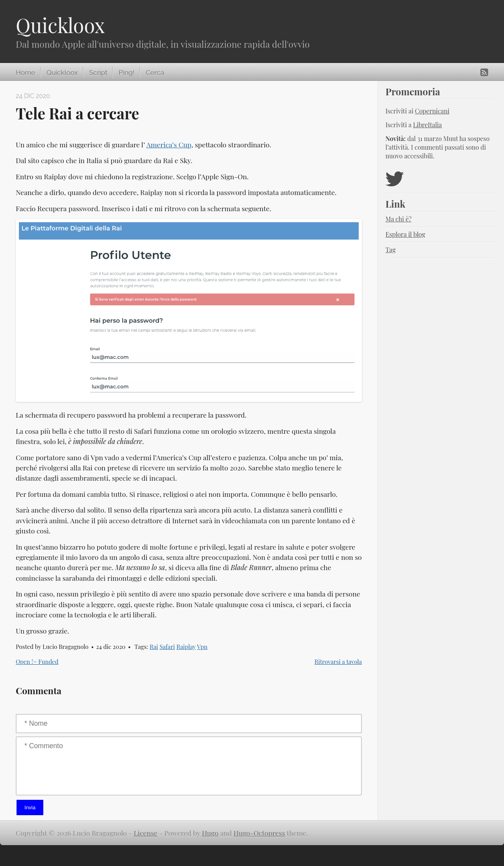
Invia (30, 807)
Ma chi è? (398, 219)
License (146, 833)
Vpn (202, 647)
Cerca (155, 72)
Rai (154, 647)
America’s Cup (169, 144)
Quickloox (60, 25)
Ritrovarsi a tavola (338, 662)
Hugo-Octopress (259, 833)
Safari (167, 647)
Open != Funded (37, 662)
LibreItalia (427, 125)
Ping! (126, 72)
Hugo (210, 833)
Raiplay (186, 647)
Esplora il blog (405, 234)
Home (25, 72)
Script (98, 72)
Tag (391, 250)
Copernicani (432, 111)
